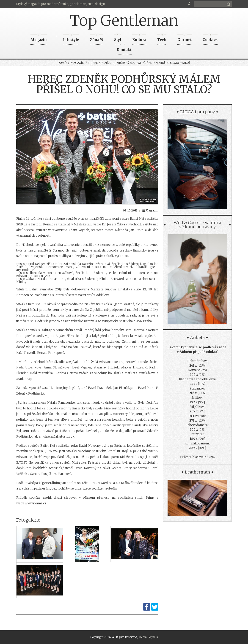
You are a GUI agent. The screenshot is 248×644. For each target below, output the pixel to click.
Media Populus (148, 637)
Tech (162, 38)
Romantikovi (197, 370)
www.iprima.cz (36, 503)
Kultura (139, 38)
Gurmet (185, 38)
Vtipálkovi (197, 407)
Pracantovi (197, 388)
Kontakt (124, 48)
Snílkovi (197, 398)
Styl (118, 38)
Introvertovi (197, 416)
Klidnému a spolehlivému (197, 379)
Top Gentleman (124, 21)
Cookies (210, 38)
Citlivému (197, 434)
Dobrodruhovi (197, 361)
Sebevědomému (197, 425)
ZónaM (97, 38)
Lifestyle (71, 38)
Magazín (39, 38)
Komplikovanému (197, 443)
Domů (62, 63)
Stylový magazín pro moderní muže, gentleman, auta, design (61, 4)
